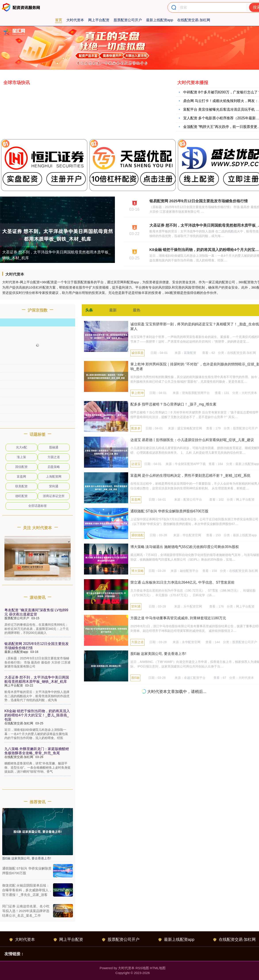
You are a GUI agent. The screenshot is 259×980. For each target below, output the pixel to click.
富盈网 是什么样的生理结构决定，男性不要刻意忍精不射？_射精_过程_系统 (190, 476)
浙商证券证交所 (54, 496)
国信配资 (21, 467)
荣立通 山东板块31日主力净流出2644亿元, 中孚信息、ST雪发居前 (182, 582)
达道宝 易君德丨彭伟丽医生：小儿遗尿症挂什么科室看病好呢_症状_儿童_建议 (192, 440)
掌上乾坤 (137, 393)
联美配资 (21, 486)
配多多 (136, 428)
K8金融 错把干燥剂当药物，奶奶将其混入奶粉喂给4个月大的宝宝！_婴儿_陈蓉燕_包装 (37, 715)
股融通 (54, 447)
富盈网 (136, 500)
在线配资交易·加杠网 (194, 20)
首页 (59, 20)
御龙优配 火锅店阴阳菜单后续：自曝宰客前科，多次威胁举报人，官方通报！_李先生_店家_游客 (27, 890)
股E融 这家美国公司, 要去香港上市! (158, 654)
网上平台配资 (99, 20)
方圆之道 (137, 642)
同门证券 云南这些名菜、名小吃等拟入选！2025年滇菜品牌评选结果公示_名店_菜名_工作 (26, 911)
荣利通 (136, 606)
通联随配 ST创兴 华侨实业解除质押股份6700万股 (169, 511)
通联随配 (137, 535)
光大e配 (21, 447)
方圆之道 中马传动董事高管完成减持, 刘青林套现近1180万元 (178, 618)
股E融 (135, 678)
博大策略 (137, 571)
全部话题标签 (38, 506)
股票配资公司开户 (128, 20)
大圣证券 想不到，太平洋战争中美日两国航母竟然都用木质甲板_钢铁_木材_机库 (56, 255)
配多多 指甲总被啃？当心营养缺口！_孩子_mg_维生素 (173, 404)
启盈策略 (54, 467)
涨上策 (21, 457)
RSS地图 (142, 968)
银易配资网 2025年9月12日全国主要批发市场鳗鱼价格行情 (199, 201)
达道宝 (136, 464)
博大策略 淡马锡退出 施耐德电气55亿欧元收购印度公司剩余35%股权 (185, 547)
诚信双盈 (137, 353)
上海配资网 (54, 476)
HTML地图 (158, 968)
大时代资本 (75, 20)
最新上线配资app (160, 20)
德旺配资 (21, 496)
